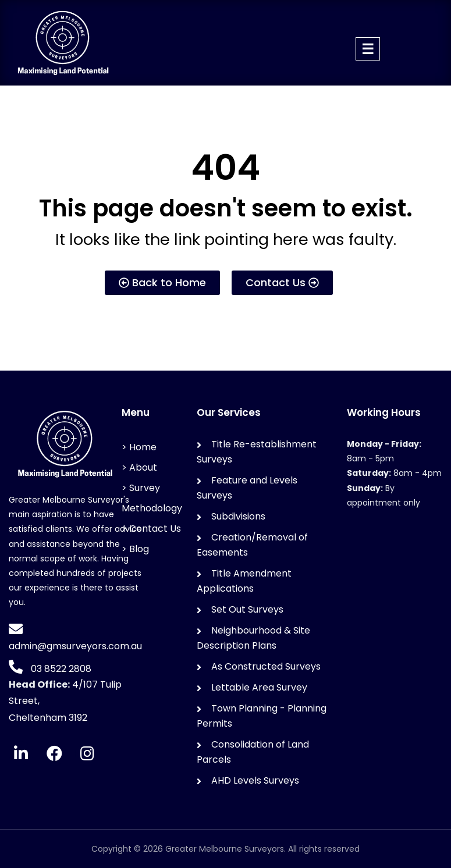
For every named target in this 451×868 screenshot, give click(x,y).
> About (139, 467)
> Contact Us (151, 529)
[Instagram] (87, 753)
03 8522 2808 (60, 669)
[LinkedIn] (21, 753)
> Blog (135, 549)
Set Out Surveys (247, 609)
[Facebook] (54, 753)
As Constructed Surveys (266, 666)
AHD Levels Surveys (255, 780)
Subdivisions (238, 516)
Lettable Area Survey (259, 687)
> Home (139, 447)
